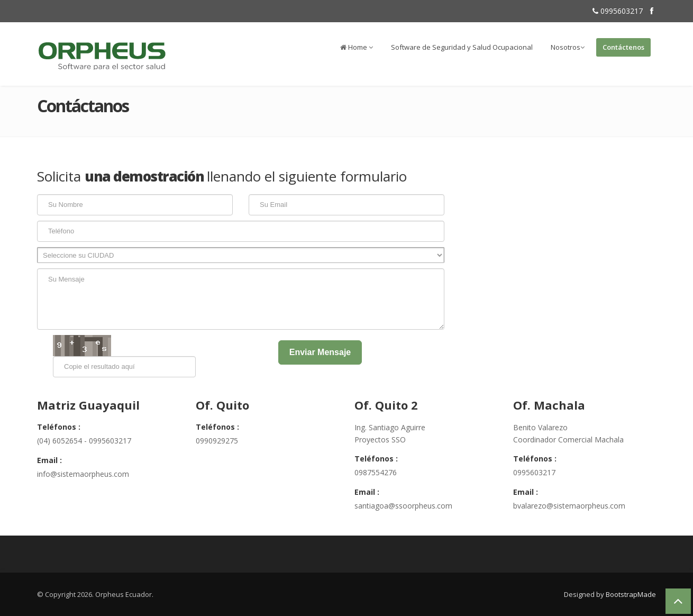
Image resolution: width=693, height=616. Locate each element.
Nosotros (568, 47)
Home (357, 47)
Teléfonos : (59, 427)
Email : (49, 460)
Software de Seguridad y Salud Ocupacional (462, 47)
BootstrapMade (631, 594)
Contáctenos (623, 47)
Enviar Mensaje (320, 352)
